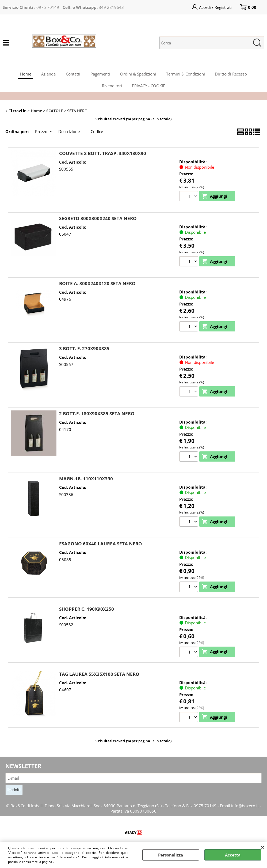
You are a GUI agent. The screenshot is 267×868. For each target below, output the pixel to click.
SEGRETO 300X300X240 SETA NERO (98, 221)
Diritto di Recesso (233, 75)
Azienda (47, 75)
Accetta (233, 855)
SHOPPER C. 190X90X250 (87, 612)
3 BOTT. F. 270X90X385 (84, 352)
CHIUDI (263, 847)
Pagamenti (100, 75)
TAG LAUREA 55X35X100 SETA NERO (99, 678)
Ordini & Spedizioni (139, 75)
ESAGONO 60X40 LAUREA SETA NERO (101, 547)
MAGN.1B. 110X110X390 (86, 482)
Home (24, 75)
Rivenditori (112, 88)
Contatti (73, 75)
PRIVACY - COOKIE (149, 88)
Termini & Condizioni (187, 75)
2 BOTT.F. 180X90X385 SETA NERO (97, 417)
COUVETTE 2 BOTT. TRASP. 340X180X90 (103, 156)
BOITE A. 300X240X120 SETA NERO (97, 286)
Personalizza (171, 855)
